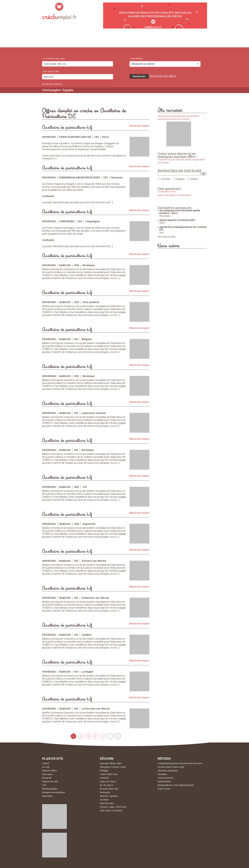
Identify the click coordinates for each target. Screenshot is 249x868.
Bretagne (104, 771)
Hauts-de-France (108, 782)
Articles (166, 179)
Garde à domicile (165, 778)
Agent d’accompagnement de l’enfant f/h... (183, 228)
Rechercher (139, 76)
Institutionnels (164, 782)
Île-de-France (107, 785)
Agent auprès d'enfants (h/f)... (178, 220)
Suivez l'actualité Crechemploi (174, 195)
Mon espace (48, 774)
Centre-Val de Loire (109, 774)
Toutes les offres (50, 771)
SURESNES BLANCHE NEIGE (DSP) (80, 178)
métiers (70, 42)
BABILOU (65, 265)
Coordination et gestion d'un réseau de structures (180, 763)
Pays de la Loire (107, 803)
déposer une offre (120, 40)
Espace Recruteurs (190, 42)
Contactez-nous (167, 192)
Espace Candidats (154, 39)
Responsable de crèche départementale (176, 785)
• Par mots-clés (51, 72)
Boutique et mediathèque (54, 792)
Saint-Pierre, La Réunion (111, 811)
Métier (194, 179)
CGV (44, 785)
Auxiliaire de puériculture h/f (67, 127)
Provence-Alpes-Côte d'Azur (113, 807)
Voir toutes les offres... (164, 76)
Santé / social (164, 789)
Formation (162, 774)
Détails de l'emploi (139, 126)
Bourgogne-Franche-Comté (113, 767)
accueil (51, 43)
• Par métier (136, 59)
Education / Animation (168, 771)
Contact (46, 763)
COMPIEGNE (67, 221)
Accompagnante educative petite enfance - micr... (180, 212)
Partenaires (47, 796)
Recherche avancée (52, 84)
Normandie (105, 792)
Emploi (180, 179)
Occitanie (104, 800)
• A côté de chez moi (53, 59)
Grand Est (104, 778)
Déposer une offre (50, 782)
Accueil (46, 767)
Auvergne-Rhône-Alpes (111, 763)
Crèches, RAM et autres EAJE (171, 767)
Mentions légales (50, 789)
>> (118, 736)
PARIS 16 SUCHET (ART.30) (75, 137)
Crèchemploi (51, 90)
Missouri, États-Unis (109, 789)
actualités (91, 40)
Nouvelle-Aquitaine (109, 796)
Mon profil (47, 778)
